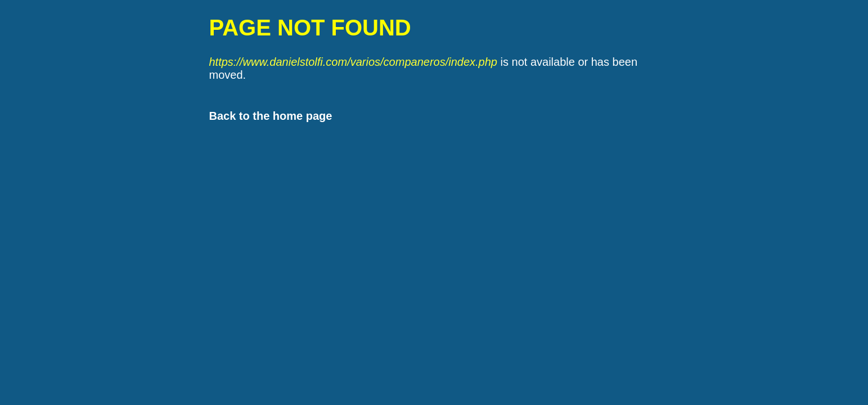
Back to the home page (271, 116)
